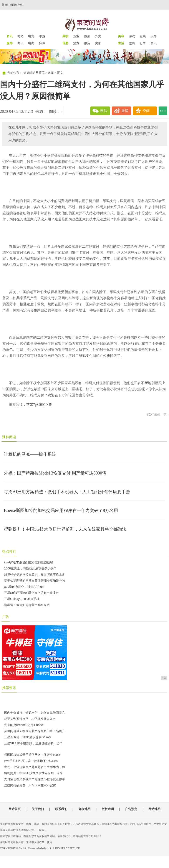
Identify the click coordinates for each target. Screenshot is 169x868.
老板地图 (84, 809)
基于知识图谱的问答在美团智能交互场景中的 (35, 581)
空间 (146, 111)
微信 (104, 111)
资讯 (154, 43)
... (163, 111)
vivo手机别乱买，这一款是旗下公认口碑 (31, 761)
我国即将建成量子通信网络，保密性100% (32, 755)
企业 (76, 36)
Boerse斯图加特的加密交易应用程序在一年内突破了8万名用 (61, 510)
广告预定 (131, 809)
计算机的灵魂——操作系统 (30, 454)
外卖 (98, 36)
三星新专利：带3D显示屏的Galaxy (27, 737)
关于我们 (38, 809)
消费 (76, 43)
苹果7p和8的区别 (39, 404)
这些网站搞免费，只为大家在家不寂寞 (30, 785)
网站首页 (15, 809)
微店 (87, 43)
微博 (125, 111)
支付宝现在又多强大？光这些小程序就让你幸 (35, 779)
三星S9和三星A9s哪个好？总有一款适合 (31, 593)
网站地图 (154, 809)
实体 (42, 43)
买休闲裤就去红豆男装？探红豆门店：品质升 (35, 731)
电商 (31, 43)
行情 (143, 43)
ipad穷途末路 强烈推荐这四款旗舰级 (29, 562)
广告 (6, 617)
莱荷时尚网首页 (34, 73)
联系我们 (61, 809)
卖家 (98, 43)
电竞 (31, 36)
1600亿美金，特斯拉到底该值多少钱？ (30, 568)
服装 (143, 36)
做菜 (87, 36)
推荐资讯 (9, 688)
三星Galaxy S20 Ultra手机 (22, 599)
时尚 (20, 36)
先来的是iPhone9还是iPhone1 (24, 725)
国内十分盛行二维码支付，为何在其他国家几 (35, 713)
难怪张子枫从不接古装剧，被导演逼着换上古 (35, 574)
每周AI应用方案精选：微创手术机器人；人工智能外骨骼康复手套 (67, 492)
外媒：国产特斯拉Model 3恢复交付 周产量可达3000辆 (55, 473)
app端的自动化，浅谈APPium (24, 587)
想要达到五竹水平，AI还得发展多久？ (30, 719)
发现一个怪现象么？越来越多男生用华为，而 (35, 767)
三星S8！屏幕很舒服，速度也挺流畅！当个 (33, 743)
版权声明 (108, 809)
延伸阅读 (9, 437)
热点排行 (9, 551)
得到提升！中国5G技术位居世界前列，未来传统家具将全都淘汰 (65, 529)
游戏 (132, 36)
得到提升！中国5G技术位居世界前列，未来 (34, 773)
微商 (132, 43)
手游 (42, 36)
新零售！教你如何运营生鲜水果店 (27, 605)
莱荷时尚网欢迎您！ (13, 5)
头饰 (154, 36)
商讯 (20, 43)
